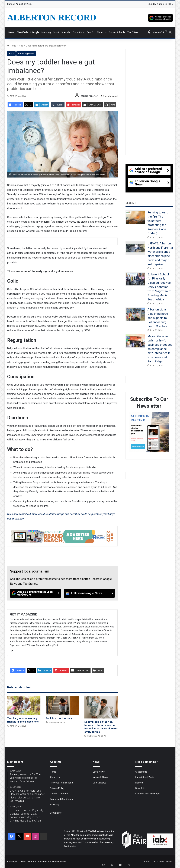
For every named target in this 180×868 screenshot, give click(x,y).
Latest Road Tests (145, 777)
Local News (99, 772)
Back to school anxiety (59, 718)
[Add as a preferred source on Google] (160, 17)
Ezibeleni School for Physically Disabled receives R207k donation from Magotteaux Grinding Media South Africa (159, 287)
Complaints (56, 813)
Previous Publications (61, 783)
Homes (139, 783)
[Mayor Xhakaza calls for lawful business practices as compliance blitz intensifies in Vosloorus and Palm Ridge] (135, 341)
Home (12, 46)
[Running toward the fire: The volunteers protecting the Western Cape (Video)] (135, 217)
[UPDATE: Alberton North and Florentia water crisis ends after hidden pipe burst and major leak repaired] (135, 248)
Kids (21, 46)
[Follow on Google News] (89, 593)
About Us (102, 32)
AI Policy (54, 804)
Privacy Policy (57, 788)
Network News (100, 777)
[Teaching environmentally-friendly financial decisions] (24, 706)
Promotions (78, 32)
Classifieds (22, 32)
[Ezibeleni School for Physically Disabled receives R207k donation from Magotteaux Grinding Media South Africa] (135, 279)
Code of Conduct (59, 794)
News (11, 32)
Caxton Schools (117, 32)
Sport (56, 32)
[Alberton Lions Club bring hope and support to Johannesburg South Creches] (135, 314)
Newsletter (141, 788)
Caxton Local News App (148, 794)
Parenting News (26, 53)
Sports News (99, 783)
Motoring (46, 32)
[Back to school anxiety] (62, 706)
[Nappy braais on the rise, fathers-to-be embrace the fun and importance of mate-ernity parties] (101, 707)
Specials (66, 32)
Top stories (158, 862)
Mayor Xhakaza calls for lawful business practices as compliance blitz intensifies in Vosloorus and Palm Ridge (160, 349)
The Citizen (133, 32)
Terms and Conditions (61, 799)
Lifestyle (35, 32)
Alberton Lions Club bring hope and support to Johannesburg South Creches (158, 318)
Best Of (91, 32)
